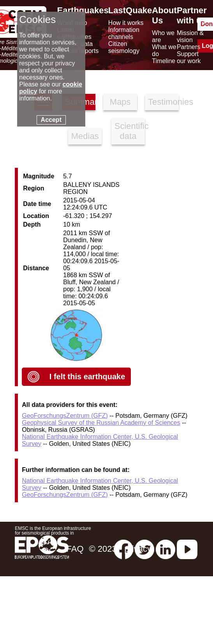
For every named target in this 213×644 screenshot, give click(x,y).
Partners (188, 47)
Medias (85, 136)
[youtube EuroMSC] (187, 549)
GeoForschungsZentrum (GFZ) (65, 416)
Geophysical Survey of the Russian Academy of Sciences (101, 423)
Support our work (189, 57)
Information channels (124, 33)
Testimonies (163, 102)
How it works (126, 23)
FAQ (75, 549)
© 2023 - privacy (121, 549)
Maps (120, 102)
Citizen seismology (124, 47)
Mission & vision (190, 36)
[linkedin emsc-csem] (165, 549)
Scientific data (130, 131)
